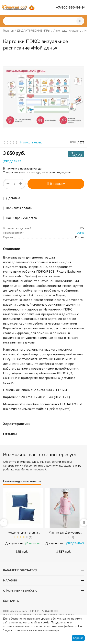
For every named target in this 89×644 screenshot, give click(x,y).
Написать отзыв (31, 143)
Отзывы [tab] (42, 434)
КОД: (74, 142)
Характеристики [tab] (42, 424)
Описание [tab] (42, 249)
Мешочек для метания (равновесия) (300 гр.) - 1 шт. (23, 533)
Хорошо (78, 638)
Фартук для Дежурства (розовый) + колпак (65, 533)
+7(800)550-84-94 (71, 8)
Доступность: (14, 543)
